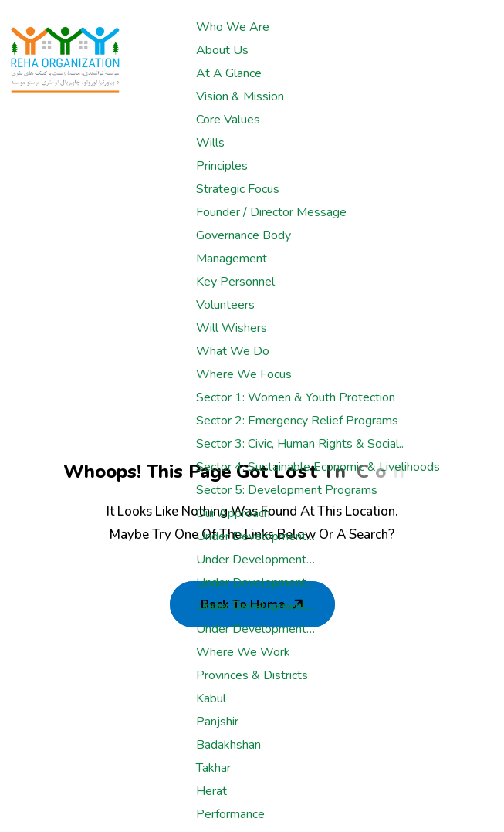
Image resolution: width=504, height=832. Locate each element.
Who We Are (233, 27)
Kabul (211, 698)
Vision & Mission (240, 96)
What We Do (233, 351)
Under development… (255, 536)
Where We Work (243, 652)
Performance (230, 814)
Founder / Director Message (271, 212)
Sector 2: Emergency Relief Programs (297, 421)
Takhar (213, 768)
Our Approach (233, 513)
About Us (222, 50)
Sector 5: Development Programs (287, 490)
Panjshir (217, 722)
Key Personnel (235, 282)
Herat (211, 791)
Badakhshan (228, 745)
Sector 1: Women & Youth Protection (296, 397)
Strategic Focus (238, 189)
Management (232, 259)
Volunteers (225, 305)
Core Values (228, 120)
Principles (222, 166)
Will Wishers (232, 328)
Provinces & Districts (252, 675)
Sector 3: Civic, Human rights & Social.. (300, 444)
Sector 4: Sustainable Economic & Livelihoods (318, 467)
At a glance (229, 73)
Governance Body (244, 235)
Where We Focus (244, 374)
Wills (210, 143)
